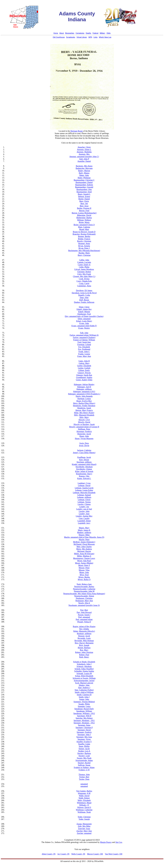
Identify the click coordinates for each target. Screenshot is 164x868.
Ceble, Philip (84, 267)
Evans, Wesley (84, 328)
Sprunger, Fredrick (84, 732)
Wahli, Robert (84, 798)
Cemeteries (80, 33)
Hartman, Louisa (84, 399)
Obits (108, 33)
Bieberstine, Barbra (84, 218)
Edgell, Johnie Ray (84, 309)
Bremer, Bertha (84, 236)
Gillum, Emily (84, 370)
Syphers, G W (84, 770)
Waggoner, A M (84, 793)
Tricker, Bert (84, 777)
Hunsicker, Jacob (84, 434)
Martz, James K (84, 530)
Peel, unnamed (84, 617)
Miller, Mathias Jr (84, 556)
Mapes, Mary (84, 528)
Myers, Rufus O (84, 579)
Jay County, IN (63, 854)
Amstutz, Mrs (84, 154)
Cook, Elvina (84, 279)
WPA (90, 37)
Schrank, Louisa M (84, 673)
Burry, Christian (84, 255)
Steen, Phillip (84, 746)
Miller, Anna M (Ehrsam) (84, 554)
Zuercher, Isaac (84, 829)
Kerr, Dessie (84, 460)
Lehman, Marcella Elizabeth (84, 493)
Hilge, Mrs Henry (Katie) (84, 413)
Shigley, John (84, 685)
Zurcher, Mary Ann (84, 831)
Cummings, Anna (84, 286)
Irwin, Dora (84, 443)
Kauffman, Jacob (84, 457)
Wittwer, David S (84, 807)
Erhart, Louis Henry (84, 321)
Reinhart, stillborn (84, 634)
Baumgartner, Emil (84, 192)
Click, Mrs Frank (84, 274)
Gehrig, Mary (84, 363)
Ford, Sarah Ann (84, 342)
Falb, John (84, 333)
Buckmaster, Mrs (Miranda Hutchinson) (84, 251)
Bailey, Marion (84, 171)
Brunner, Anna (84, 243)
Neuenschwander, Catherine (84, 589)
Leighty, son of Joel (84, 509)
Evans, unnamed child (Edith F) (84, 326)
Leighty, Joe (84, 507)
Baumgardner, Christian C (84, 180)
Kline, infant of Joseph (84, 471)
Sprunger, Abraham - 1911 (84, 720)
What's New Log (105, 37)
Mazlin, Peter (84, 540)
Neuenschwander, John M (84, 591)
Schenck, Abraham (84, 666)
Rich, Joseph (84, 645)
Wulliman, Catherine (84, 810)
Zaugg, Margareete (84, 824)
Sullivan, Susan (84, 765)
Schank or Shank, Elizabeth (84, 662)
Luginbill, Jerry (84, 523)
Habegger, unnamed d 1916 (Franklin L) (84, 394)
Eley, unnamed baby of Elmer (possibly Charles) (84, 316)
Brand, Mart (84, 229)
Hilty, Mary (84, 417)
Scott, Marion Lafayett (84, 683)
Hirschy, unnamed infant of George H (84, 427)
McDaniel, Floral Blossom (84, 544)
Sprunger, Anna (84, 725)
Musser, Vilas (84, 570)
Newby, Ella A (84, 603)
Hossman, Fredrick (84, 431)
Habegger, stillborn (84, 389)
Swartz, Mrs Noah (84, 758)
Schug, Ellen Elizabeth (84, 676)
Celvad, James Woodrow (84, 269)
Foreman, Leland (84, 344)
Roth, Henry (84, 657)
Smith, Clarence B (84, 695)
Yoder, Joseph (84, 819)
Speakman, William (84, 711)
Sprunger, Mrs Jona (84, 737)
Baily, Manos (84, 173)
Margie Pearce (106, 842)
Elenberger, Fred (84, 314)
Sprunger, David (84, 730)
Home (56, 33)
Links (96, 37)
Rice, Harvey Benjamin (84, 643)
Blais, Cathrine (84, 227)
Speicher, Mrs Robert (84, 718)
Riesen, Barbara (84, 648)
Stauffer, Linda (84, 744)
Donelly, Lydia (84, 295)
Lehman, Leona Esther (84, 490)
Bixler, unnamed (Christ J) (84, 225)
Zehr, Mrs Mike (84, 826)
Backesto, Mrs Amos (84, 166)
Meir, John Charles (84, 547)
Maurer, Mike (84, 535)
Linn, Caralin (84, 518)
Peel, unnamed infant (84, 619)
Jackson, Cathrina (84, 450)
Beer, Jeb (84, 204)
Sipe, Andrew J (84, 688)
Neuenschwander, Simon (84, 596)
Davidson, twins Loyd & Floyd (84, 293)
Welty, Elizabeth (84, 800)
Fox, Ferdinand (84, 349)
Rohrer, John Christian (84, 652)
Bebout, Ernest (84, 196)
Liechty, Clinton (84, 504)
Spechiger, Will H (84, 716)
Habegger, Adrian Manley (84, 384)
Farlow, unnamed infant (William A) (84, 335)
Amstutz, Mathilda (84, 152)
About (62, 33)
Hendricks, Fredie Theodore (84, 406)
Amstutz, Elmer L (84, 149)
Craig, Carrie (84, 283)
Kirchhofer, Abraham (84, 467)
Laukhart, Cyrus (84, 483)
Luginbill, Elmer (84, 521)
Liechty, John (84, 511)
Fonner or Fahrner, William (84, 340)
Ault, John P (84, 159)
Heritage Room (77, 131)
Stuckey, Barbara (84, 753)
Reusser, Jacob (84, 636)
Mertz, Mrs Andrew (84, 549)
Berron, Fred (84, 211)
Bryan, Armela (84, 246)
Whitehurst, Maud (84, 803)
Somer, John (84, 699)
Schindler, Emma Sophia (84, 671)
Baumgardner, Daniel (84, 182)
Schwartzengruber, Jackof (84, 681)
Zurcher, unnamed (84, 833)
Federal (95, 33)
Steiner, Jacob (84, 749)
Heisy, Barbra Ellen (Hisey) (84, 403)
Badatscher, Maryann (84, 168)
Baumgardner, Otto (84, 189)
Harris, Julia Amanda (84, 396)
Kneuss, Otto (84, 476)
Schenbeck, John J (84, 664)
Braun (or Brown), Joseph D (84, 232)
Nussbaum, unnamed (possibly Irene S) (84, 605)
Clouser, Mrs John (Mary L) (84, 276)
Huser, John (84, 436)
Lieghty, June (84, 514)
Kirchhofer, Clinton (84, 469)
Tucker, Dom (84, 779)
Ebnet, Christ (84, 307)
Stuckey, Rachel (84, 763)
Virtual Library (82, 37)
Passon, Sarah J (84, 615)
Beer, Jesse (84, 206)
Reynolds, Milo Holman (84, 641)
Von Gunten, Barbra (84, 791)
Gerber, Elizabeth (84, 366)
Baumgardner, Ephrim (84, 185)
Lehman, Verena (84, 502)
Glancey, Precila (84, 373)
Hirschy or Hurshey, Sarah (84, 424)
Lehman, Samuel (84, 495)
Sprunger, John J (84, 735)
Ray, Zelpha (84, 629)
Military (102, 33)
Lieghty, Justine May (84, 516)
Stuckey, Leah (84, 756)
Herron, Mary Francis (84, 410)
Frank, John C (84, 352)
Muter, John (84, 572)
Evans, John (84, 323)
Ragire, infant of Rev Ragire (84, 626)
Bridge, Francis (84, 239)
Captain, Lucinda (84, 262)
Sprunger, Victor (84, 739)
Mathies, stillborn (84, 532)
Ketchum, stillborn (84, 462)
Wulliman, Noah (84, 812)
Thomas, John (84, 774)
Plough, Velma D (84, 622)
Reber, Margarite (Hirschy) (84, 631)
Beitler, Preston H (84, 208)
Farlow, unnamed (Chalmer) (84, 337)
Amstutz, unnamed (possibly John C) (84, 157)
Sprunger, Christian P (84, 727)
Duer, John (84, 298)
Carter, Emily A (84, 265)
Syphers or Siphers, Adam (84, 767)
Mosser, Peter (84, 568)
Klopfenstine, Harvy (84, 474)
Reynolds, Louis (84, 638)
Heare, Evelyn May (84, 401)
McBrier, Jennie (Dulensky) (84, 542)
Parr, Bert (84, 610)
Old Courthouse (59, 37)
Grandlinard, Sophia (84, 377)
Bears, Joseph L (84, 194)
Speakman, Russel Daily (84, 709)
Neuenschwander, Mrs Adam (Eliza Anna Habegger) (84, 594)
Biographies (70, 33)
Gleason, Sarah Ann (84, 375)
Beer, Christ (84, 201)
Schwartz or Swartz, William (84, 678)
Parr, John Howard (84, 612)
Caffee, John (84, 260)
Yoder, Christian (84, 817)
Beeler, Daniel (84, 199)
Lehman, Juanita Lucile (84, 488)
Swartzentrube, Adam (84, 760)
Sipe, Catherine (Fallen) (84, 690)
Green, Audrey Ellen (84, 380)
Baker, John (84, 175)
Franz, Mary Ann (84, 356)
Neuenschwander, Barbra (84, 587)
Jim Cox (119, 842)
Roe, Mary (84, 650)
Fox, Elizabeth (84, 347)
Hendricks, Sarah (84, 408)
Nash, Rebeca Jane (84, 584)
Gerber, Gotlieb (84, 368)
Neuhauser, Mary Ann (84, 601)
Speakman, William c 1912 (84, 713)
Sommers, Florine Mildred (84, 702)
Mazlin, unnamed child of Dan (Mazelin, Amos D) (84, 537)
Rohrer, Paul (84, 655)
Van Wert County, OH (114, 854)
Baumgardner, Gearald (84, 187)
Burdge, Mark (84, 253)
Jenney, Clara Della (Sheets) (84, 453)
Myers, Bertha (84, 577)
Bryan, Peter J (84, 248)
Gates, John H (84, 361)
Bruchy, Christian (84, 241)
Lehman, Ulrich (84, 500)
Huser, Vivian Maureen (84, 438)
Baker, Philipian (84, 178)
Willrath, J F (84, 805)
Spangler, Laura (84, 706)
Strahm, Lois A (84, 751)
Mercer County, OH (95, 854)
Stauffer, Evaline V (84, 742)
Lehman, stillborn (84, 497)
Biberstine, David (84, 215)
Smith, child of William (84, 692)
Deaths (88, 33)
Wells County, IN (78, 854)
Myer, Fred (84, 575)
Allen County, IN (49, 854)
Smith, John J (84, 697)
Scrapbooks (71, 37)
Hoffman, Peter (84, 429)
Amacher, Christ (84, 147)
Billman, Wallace (84, 220)
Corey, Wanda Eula (84, 281)
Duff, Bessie (84, 300)
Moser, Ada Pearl (84, 561)
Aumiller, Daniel (84, 161)
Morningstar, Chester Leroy (84, 558)
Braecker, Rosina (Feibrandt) (84, 234)
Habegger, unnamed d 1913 (84, 391)
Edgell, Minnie (84, 312)
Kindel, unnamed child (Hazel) (84, 464)
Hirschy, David (84, 422)
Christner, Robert (84, 272)
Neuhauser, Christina (84, 598)
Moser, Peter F (84, 565)
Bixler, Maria (84, 222)
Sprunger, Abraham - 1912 (84, 723)
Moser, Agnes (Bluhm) (84, 563)
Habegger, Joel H (84, 387)
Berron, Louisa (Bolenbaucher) (84, 213)
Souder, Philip (84, 704)
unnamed (84, 784)
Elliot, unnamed (84, 319)
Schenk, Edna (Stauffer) (84, 669)
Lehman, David (84, 485)
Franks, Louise (84, 354)
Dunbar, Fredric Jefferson (84, 302)
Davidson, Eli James (84, 290)
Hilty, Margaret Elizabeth (84, 415)
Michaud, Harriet (84, 551)
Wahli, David (84, 796)
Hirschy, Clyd (84, 420)
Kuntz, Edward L (84, 478)
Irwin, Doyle (84, 446)
